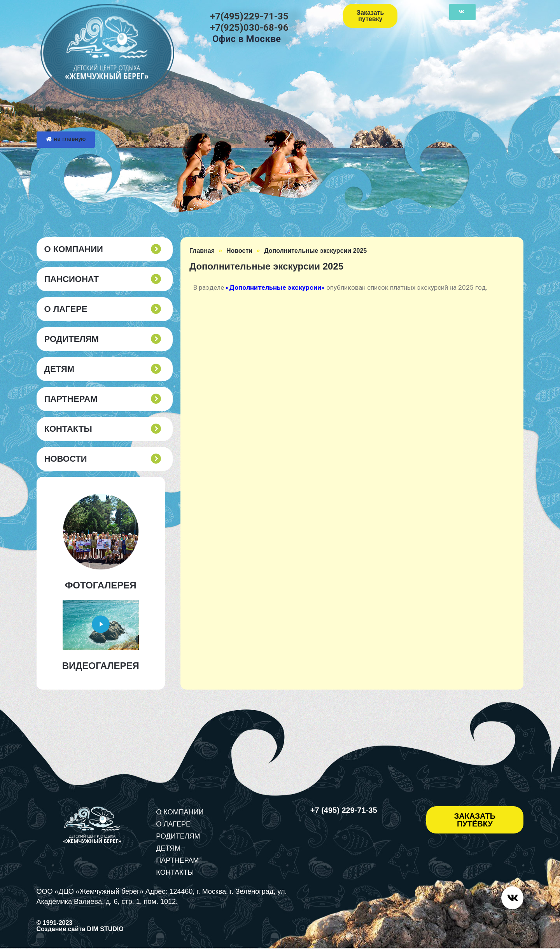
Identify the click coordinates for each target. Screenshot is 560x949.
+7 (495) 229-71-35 (344, 810)
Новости (66, 459)
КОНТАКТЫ (68, 429)
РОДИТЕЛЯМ (72, 339)
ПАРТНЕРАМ (71, 399)
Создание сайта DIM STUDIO (80, 930)
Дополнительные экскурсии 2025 (315, 251)
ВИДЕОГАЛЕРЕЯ (101, 666)
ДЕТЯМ (59, 369)
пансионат (72, 279)
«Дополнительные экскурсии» (275, 287)
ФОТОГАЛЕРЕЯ (101, 585)
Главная (202, 251)
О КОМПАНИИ (74, 249)
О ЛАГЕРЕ (66, 309)
